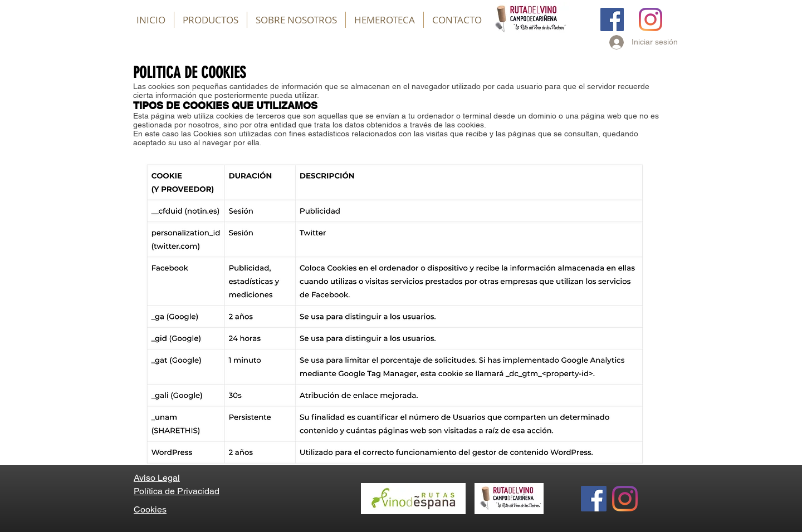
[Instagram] (651, 19)
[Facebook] (612, 19)
